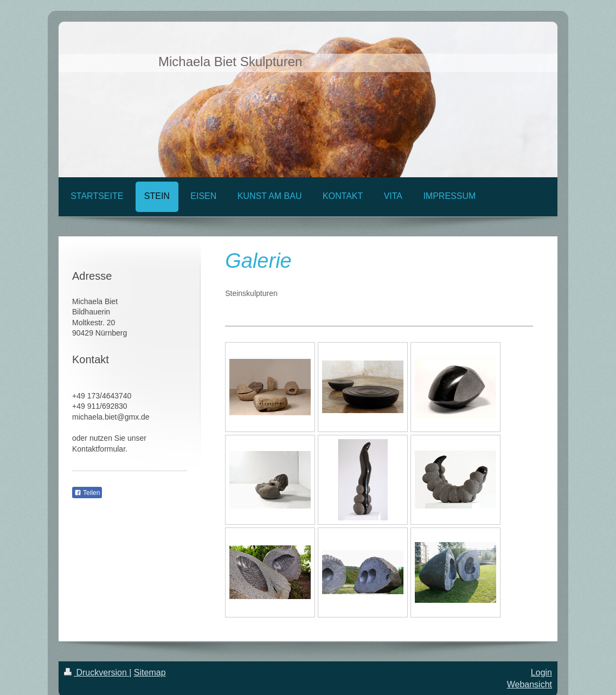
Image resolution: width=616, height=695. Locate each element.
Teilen (87, 493)
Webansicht (530, 684)
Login (541, 673)
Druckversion (97, 673)
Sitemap (150, 673)
